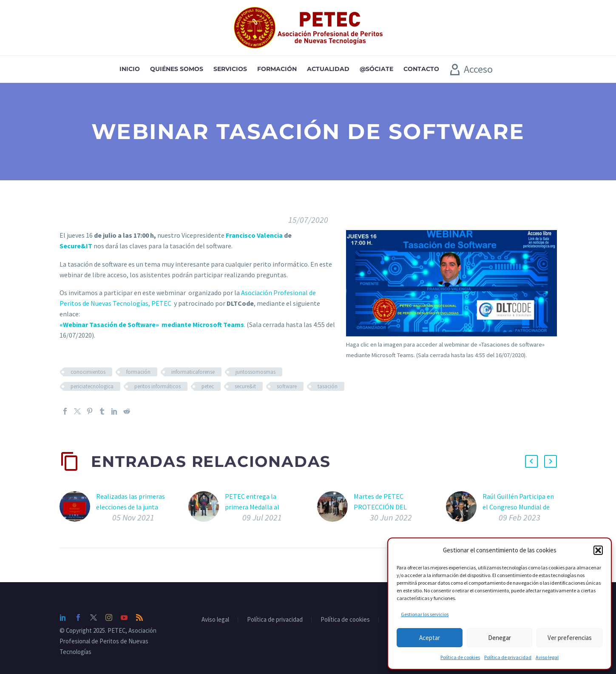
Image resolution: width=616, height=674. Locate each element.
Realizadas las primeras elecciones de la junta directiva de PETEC (131, 507)
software (287, 386)
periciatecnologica (92, 386)
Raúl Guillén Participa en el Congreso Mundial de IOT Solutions (518, 507)
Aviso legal (547, 657)
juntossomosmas (255, 372)
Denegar (500, 638)
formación (138, 372)
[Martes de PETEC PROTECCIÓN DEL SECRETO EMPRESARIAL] (335, 509)
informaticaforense (193, 372)
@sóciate (376, 69)
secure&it (245, 386)
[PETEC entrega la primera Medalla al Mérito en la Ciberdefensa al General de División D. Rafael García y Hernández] (207, 509)
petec (208, 386)
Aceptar (430, 638)
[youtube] (124, 617)
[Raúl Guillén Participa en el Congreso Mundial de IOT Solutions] (464, 509)
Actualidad (328, 69)
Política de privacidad (508, 657)
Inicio (130, 69)
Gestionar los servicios (425, 614)
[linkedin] (63, 617)
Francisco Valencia (254, 235)
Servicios (230, 69)
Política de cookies (460, 657)
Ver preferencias (570, 638)
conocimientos (88, 372)
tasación (328, 386)
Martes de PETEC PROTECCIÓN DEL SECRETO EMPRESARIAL (389, 507)
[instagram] (109, 617)
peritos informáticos (158, 386)
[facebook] (78, 617)
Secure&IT (76, 246)
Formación (277, 69)
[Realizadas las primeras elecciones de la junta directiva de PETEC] (78, 509)
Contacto (421, 69)
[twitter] (94, 617)
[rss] (139, 617)
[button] (598, 550)
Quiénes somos (177, 69)
